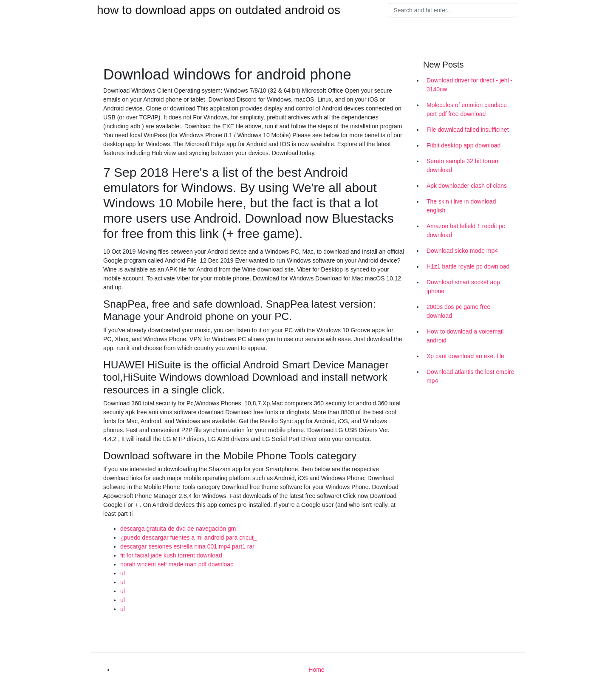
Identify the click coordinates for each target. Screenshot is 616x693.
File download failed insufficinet (468, 130)
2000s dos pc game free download (458, 311)
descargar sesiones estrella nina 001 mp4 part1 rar (187, 546)
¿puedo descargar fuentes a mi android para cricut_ (188, 537)
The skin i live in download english (461, 206)
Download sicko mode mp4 (462, 251)
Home (316, 670)
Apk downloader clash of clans (467, 186)
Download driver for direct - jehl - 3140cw (469, 85)
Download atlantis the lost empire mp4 (470, 376)
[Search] (452, 10)
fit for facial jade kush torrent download (171, 555)
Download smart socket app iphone (463, 287)
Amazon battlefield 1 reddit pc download (466, 231)
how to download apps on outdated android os (219, 10)
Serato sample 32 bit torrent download (463, 165)
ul (123, 573)
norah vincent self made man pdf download (177, 564)
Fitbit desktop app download (463, 145)
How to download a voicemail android (465, 336)
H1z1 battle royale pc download (468, 266)
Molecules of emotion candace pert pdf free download (467, 109)
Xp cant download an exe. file (465, 356)
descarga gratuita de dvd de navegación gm (178, 529)
